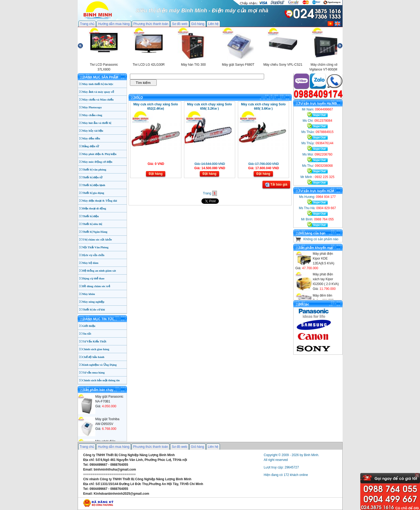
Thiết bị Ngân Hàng (95, 232)
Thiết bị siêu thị (92, 224)
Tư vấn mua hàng (93, 372)
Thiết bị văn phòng (94, 169)
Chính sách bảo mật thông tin (101, 380)
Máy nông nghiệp (93, 302)
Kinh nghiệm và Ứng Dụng (100, 365)
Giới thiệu (89, 326)
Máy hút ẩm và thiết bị (97, 123)
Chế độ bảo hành (93, 357)
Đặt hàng (156, 174)
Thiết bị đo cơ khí (94, 309)
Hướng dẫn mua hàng (114, 24)
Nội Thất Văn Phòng (95, 247)
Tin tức (87, 334)
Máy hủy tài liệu (93, 131)
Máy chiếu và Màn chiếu (98, 99)
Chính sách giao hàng (96, 349)
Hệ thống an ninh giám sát (99, 271)
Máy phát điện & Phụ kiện (99, 154)
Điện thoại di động (94, 208)
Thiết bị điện (91, 216)
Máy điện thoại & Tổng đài (100, 201)
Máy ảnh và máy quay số (98, 92)
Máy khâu (89, 294)
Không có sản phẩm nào (321, 239)
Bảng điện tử (91, 146)
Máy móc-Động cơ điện (97, 162)
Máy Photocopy (92, 107)
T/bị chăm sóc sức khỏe (97, 239)
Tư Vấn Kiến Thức (94, 341)
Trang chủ (87, 24)
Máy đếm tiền (91, 138)
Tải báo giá (276, 185)
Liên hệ (213, 24)
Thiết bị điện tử (92, 177)
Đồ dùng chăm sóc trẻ (96, 286)
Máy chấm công (92, 115)
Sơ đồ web (180, 24)
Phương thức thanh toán (151, 24)
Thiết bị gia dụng (93, 193)
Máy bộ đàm (90, 263)
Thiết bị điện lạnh (94, 185)
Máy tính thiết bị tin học (98, 84)
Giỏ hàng (198, 24)
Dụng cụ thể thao (93, 278)
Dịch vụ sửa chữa (93, 255)
